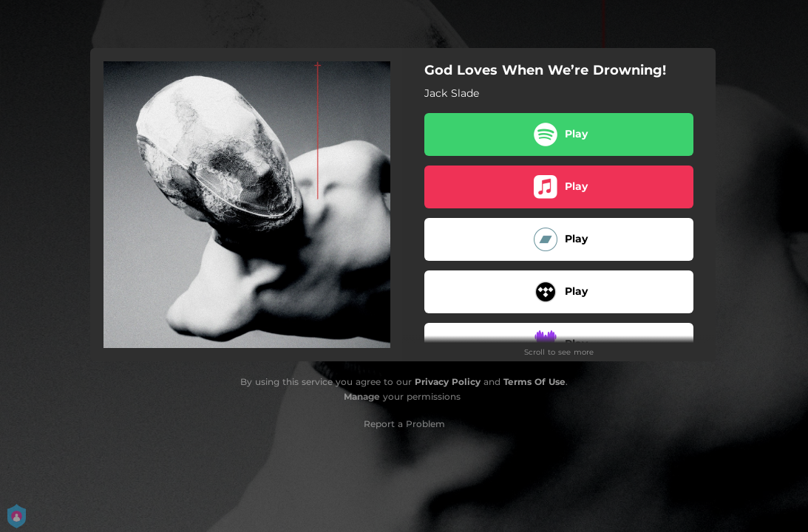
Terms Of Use (534, 382)
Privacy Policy (448, 382)
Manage (362, 396)
